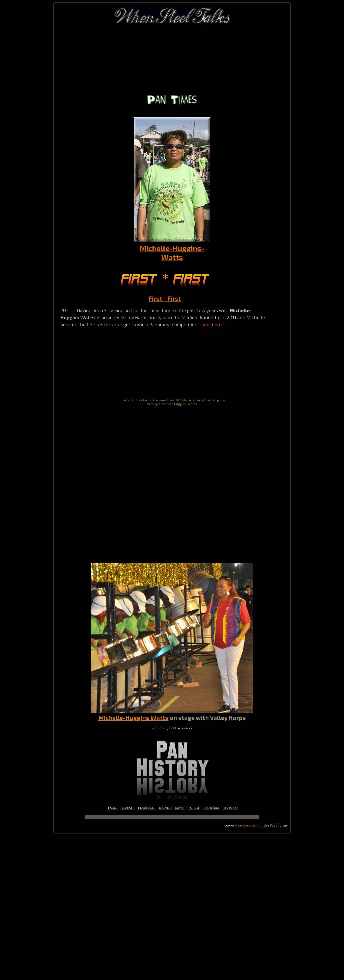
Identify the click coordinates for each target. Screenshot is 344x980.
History (230, 808)
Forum (194, 808)
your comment (247, 825)
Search (127, 808)
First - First (165, 298)
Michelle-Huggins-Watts (172, 253)
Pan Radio (211, 808)
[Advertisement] (172, 58)
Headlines (146, 808)
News (179, 808)
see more (212, 324)
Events (165, 808)
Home (112, 808)
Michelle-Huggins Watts (133, 718)
